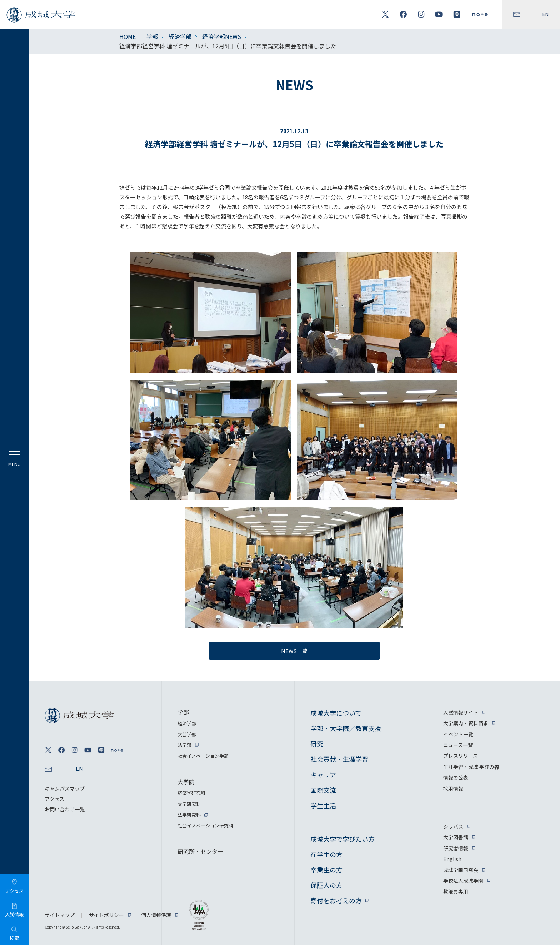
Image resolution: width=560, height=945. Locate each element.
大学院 (186, 782)
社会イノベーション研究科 (205, 825)
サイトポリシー (106, 915)
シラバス (453, 826)
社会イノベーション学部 (203, 756)
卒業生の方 (326, 870)
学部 (152, 36)
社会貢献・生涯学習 (339, 759)
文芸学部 (187, 734)
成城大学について (336, 713)
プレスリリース (461, 756)
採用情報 (453, 789)
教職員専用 (456, 891)
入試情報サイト (461, 712)
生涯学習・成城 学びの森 (471, 767)
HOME (127, 36)
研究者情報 (456, 848)
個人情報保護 (156, 915)
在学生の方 (326, 854)
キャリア (323, 775)
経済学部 (180, 36)
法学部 (184, 745)
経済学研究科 (191, 793)
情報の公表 (456, 777)
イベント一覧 (458, 734)
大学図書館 (456, 837)
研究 (317, 743)
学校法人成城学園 (463, 881)
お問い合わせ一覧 (65, 809)
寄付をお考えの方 (336, 900)
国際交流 (323, 790)
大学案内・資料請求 (466, 723)
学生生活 (323, 805)
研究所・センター (200, 851)
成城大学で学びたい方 (342, 839)
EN (546, 14)
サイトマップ (60, 915)
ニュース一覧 (458, 745)
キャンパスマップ (65, 789)
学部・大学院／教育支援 (346, 728)
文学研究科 (189, 804)
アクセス (54, 799)
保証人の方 (326, 885)
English (452, 859)
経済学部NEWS (222, 36)
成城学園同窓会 (461, 870)
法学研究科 (189, 815)
